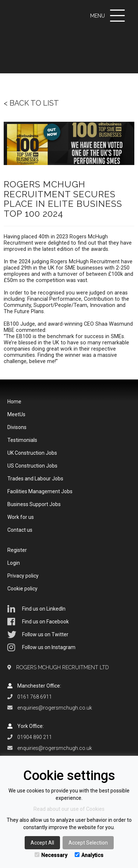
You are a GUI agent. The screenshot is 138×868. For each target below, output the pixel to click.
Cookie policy (22, 589)
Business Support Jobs (34, 504)
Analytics (89, 855)
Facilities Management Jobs (40, 491)
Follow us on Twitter (38, 634)
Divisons (17, 427)
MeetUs (16, 414)
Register (17, 550)
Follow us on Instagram (41, 647)
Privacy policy (23, 576)
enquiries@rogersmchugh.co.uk (55, 708)
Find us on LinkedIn (36, 609)
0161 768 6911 (35, 697)
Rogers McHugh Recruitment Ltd (63, 667)
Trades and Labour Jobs (35, 479)
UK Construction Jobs (32, 453)
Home (14, 402)
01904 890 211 (35, 737)
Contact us (20, 530)
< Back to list (31, 103)
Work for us (21, 517)
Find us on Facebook (38, 622)
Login (14, 563)
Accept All (42, 843)
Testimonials (22, 440)
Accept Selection (88, 843)
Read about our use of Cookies (69, 809)
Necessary (51, 855)
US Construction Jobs (32, 466)
